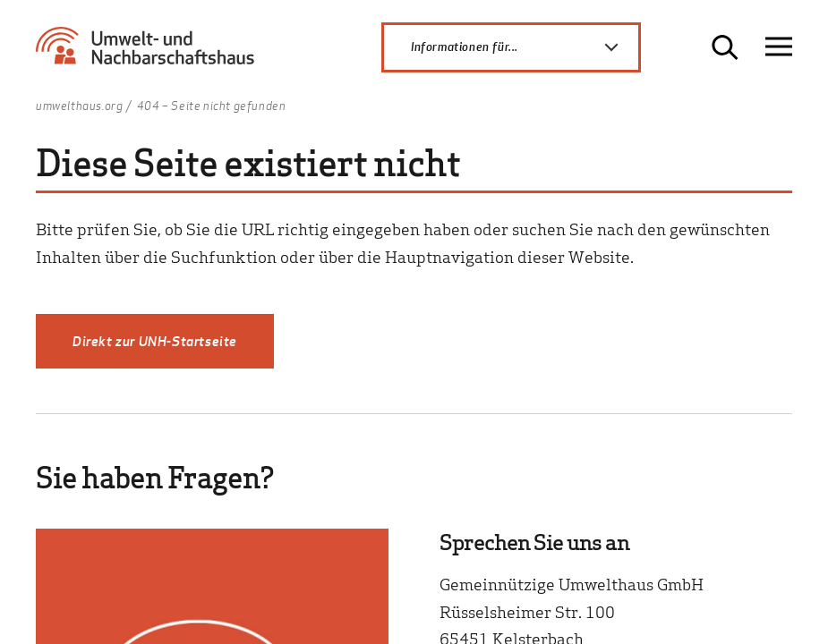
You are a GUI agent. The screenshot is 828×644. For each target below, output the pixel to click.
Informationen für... (525, 47)
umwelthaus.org (79, 106)
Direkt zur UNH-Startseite (155, 341)
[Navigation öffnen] (779, 47)
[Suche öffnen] (725, 47)
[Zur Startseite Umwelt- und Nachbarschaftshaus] (151, 54)
